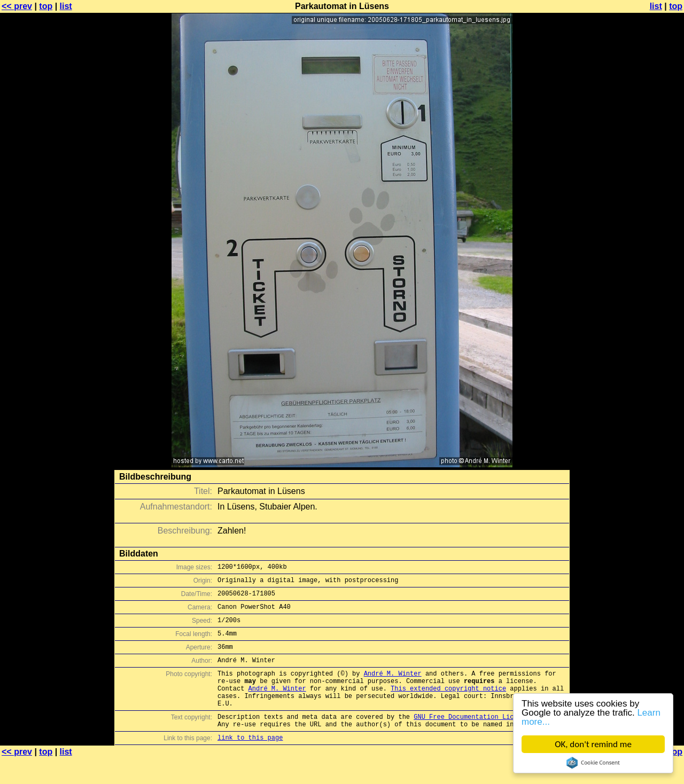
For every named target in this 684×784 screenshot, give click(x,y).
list (66, 6)
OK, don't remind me (593, 744)
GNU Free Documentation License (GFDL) (485, 739)
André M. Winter (393, 688)
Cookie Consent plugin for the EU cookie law (593, 763)
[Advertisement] (641, 264)
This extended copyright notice (448, 706)
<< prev (17, 6)
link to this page (250, 763)
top (46, 6)
